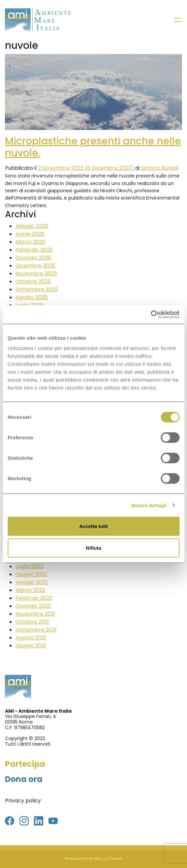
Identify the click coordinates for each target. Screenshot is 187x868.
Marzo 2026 (31, 242)
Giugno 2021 (31, 646)
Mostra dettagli (149, 505)
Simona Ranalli (159, 168)
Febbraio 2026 (34, 250)
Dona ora (24, 779)
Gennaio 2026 (33, 258)
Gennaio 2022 (33, 606)
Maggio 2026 (32, 226)
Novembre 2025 (36, 274)
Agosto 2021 (31, 638)
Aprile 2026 (30, 234)
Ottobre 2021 (32, 622)
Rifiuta (93, 548)
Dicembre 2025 (35, 266)
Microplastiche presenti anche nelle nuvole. (93, 147)
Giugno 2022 (31, 574)
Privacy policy (23, 801)
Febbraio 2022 (34, 598)
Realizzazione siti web (83, 858)
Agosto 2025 (32, 297)
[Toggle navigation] (177, 20)
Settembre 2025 (37, 289)
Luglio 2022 (29, 566)
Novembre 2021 (35, 614)
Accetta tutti (93, 526)
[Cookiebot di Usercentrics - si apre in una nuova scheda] (151, 315)
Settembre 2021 (36, 630)
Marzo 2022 (30, 590)
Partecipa (25, 764)
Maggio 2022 (32, 582)
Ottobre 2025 (33, 281)
